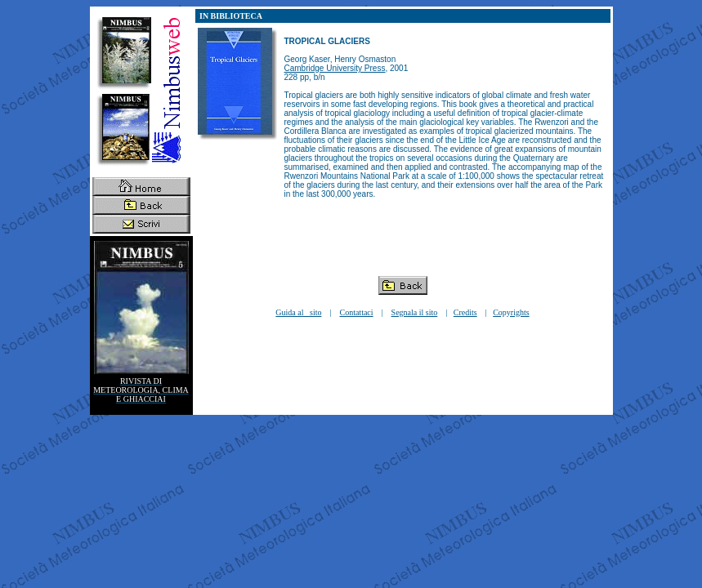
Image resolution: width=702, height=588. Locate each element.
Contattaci (356, 312)
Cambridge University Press (335, 68)
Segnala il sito (415, 312)
